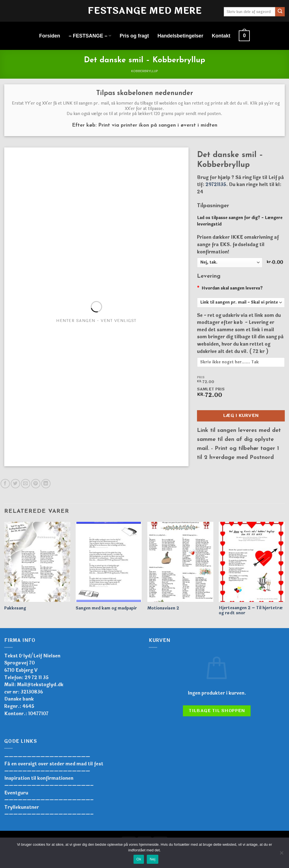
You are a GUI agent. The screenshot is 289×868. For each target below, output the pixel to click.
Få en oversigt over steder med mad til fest (54, 764)
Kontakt (221, 36)
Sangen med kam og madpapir (106, 609)
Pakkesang (15, 609)
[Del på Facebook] (5, 484)
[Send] (280, 12)
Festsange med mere (145, 11)
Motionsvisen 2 (163, 609)
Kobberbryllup (144, 71)
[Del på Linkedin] (46, 484)
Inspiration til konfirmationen (39, 778)
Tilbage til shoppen (217, 711)
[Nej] (281, 854)
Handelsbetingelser (180, 36)
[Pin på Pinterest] (36, 484)
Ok (139, 859)
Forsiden (50, 36)
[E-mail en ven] (26, 484)
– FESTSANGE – (90, 36)
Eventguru (16, 793)
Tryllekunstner (22, 807)
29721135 (216, 185)
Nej (152, 859)
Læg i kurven (241, 416)
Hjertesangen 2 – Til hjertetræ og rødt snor (251, 611)
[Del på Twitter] (15, 484)
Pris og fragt (134, 36)
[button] (244, 36)
